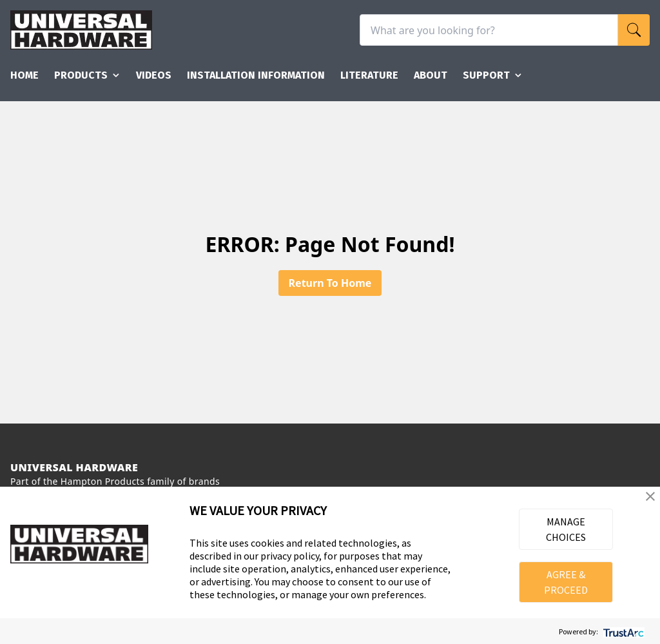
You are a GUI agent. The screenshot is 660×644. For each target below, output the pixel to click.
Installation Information (256, 75)
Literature (369, 75)
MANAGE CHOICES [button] (566, 529)
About (431, 75)
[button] (650, 496)
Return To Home (330, 283)
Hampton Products (102, 481)
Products (87, 75)
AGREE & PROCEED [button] (566, 582)
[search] (634, 30)
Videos (154, 75)
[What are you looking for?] (489, 30)
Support (493, 75)
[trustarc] (622, 631)
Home (24, 75)
